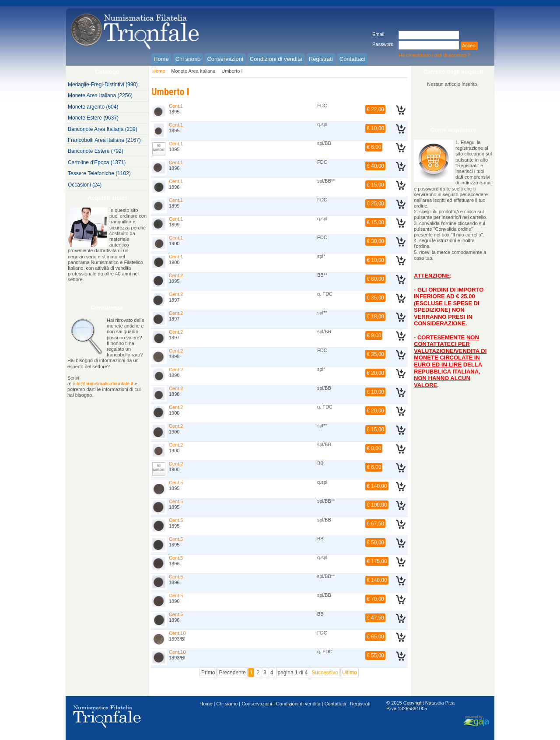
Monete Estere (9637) (93, 118)
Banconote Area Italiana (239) (103, 129)
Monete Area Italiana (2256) (100, 95)
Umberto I (232, 71)
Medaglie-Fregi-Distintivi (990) (103, 85)
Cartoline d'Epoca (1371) (97, 162)
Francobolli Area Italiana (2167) (104, 140)
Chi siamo (227, 704)
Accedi (469, 46)
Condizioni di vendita (298, 704)
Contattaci (335, 704)
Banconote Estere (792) (96, 151)
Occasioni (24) (85, 185)
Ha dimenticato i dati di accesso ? (434, 55)
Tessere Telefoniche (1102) (99, 173)
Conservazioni (257, 704)
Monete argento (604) (93, 107)
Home (159, 71)
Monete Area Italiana (193, 71)
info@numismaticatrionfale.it (103, 384)
